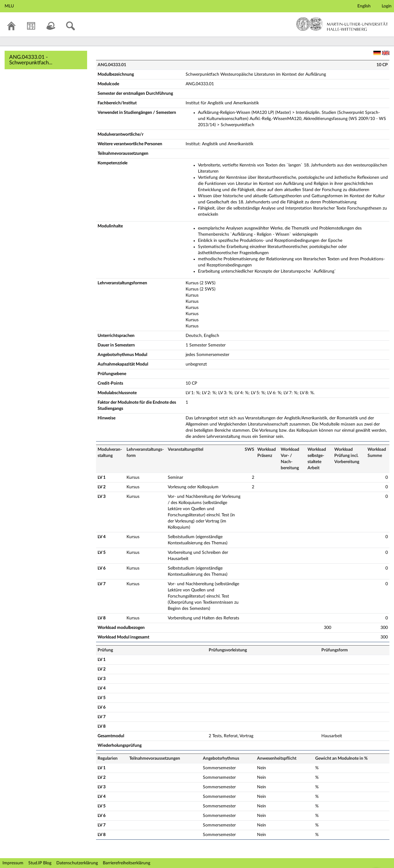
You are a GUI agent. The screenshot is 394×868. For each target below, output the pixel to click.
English (364, 6)
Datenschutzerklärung (77, 863)
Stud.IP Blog (40, 863)
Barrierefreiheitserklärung (127, 863)
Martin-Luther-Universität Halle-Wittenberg (342, 24)
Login (387, 6)
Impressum (13, 863)
